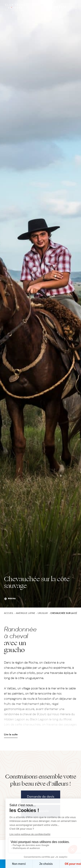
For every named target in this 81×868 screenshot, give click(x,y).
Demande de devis (41, 797)
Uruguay (43, 613)
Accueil (9, 613)
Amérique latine (25, 613)
